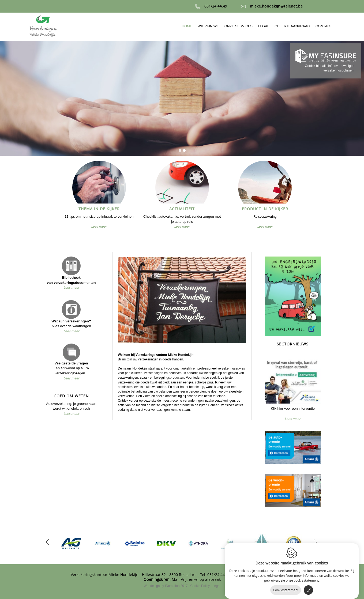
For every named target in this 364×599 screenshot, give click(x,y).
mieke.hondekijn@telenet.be (272, 6)
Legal (216, 586)
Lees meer (99, 226)
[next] (314, 541)
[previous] (47, 541)
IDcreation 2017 (166, 586)
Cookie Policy (200, 586)
